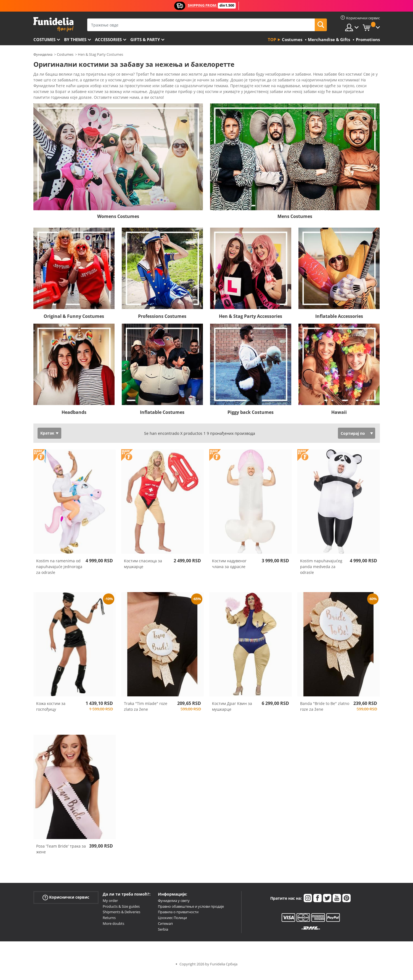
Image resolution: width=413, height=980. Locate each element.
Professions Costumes (162, 324)
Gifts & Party (145, 39)
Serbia (163, 937)
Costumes (44, 39)
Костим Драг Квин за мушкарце (232, 714)
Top (272, 39)
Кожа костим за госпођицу (51, 714)
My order (110, 908)
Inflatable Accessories (339, 324)
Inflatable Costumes (162, 420)
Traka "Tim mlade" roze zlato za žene (146, 714)
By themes (75, 39)
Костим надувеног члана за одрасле (229, 571)
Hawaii (339, 420)
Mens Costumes (295, 224)
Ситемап (165, 931)
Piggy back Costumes (251, 420)
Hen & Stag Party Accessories (251, 324)
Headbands (74, 420)
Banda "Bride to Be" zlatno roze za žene (325, 714)
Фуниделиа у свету (174, 908)
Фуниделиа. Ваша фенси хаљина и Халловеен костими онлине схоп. (53, 24)
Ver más (46, 104)
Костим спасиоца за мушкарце (143, 571)
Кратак (47, 441)
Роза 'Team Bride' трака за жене (61, 857)
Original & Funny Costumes (74, 324)
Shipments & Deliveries (121, 920)
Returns (109, 925)
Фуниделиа (43, 54)
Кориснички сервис (66, 905)
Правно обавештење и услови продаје (191, 914)
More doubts (113, 931)
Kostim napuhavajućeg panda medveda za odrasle (321, 574)
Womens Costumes (118, 224)
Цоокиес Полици (172, 925)
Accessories (108, 39)
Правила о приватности (178, 920)
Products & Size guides (121, 914)
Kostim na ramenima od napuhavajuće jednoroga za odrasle (59, 574)
